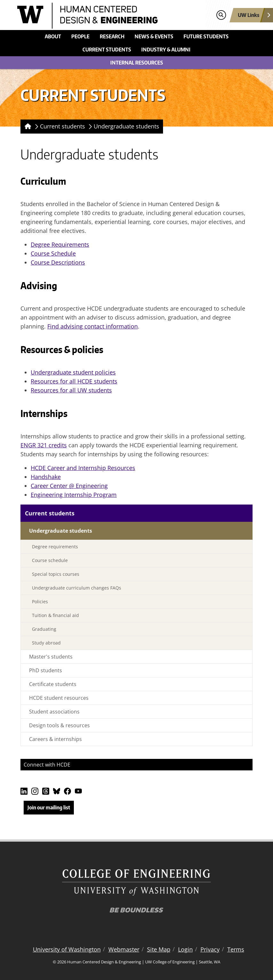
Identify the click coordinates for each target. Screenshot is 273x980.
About (53, 36)
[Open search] (221, 15)
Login (185, 949)
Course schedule (50, 560)
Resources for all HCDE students (74, 381)
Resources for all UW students (71, 390)
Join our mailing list (49, 807)
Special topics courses (56, 574)
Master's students (51, 657)
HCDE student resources (59, 698)
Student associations (54, 712)
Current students (107, 50)
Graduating (44, 629)
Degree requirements (55, 547)
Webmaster (124, 949)
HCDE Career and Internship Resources (83, 468)
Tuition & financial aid (55, 615)
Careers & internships (55, 739)
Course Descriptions (58, 262)
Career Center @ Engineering (69, 486)
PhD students (46, 670)
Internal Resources (137, 63)
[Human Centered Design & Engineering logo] (107, 16)
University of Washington (67, 949)
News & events (154, 36)
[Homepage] (27, 127)
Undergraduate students (126, 126)
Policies (40, 602)
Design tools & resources (59, 725)
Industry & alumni (166, 50)
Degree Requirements (60, 244)
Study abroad (46, 643)
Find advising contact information (93, 326)
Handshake (46, 477)
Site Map (159, 949)
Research (112, 36)
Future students (206, 36)
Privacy (210, 949)
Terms (236, 949)
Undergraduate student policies (73, 372)
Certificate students (53, 684)
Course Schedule (53, 253)
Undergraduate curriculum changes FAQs (77, 588)
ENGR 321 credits (44, 445)
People (80, 36)
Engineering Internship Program (74, 495)
